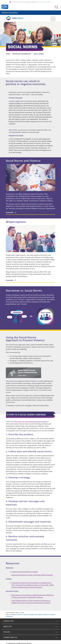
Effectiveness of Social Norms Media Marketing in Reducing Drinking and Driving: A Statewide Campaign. (32, 596)
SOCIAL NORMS (39, 54)
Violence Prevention (10, 13)
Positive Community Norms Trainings (25, 572)
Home (8, 54)
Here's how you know (45, 2)
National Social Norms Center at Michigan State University (32, 575)
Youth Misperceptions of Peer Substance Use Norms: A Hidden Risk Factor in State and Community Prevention (31, 602)
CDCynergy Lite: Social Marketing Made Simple (30, 422)
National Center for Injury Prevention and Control (27, 615)
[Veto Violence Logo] (15, 20)
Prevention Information (22, 54)
